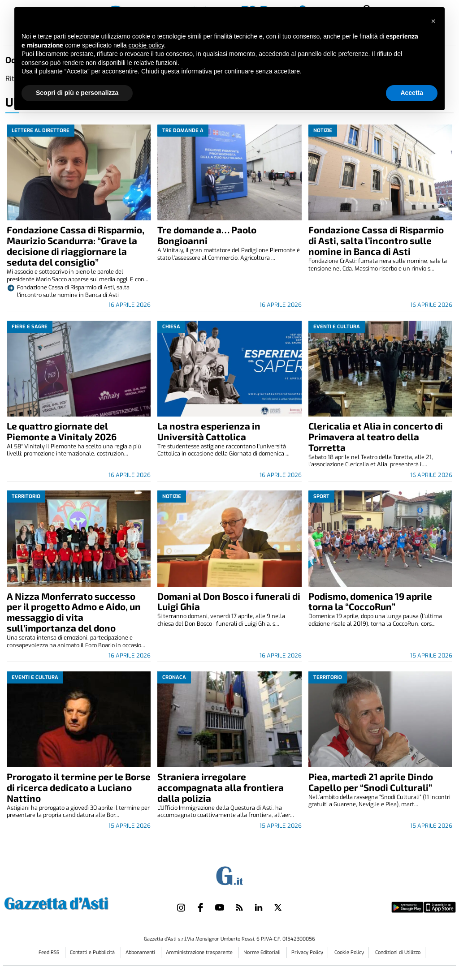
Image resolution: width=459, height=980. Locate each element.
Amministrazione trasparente (200, 952)
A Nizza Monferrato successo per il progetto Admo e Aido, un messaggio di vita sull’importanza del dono (74, 612)
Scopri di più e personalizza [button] (77, 93)
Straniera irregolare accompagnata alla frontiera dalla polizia (221, 787)
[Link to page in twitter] (278, 907)
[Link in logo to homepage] (79, 902)
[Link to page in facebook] (200, 907)
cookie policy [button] (146, 45)
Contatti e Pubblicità (93, 952)
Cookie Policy (349, 952)
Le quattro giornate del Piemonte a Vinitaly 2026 (62, 431)
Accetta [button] (412, 93)
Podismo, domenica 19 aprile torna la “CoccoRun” (370, 601)
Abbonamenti (141, 952)
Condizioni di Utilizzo (398, 952)
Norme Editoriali (263, 952)
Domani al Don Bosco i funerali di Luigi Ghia (229, 601)
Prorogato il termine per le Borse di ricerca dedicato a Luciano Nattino (79, 787)
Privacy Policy (307, 952)
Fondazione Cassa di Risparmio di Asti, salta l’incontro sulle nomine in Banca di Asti (376, 240)
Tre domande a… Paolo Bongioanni (207, 235)
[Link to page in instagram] (181, 907)
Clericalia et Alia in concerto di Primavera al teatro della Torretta (376, 436)
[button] (433, 21)
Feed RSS (50, 952)
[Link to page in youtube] (220, 907)
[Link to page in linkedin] (259, 907)
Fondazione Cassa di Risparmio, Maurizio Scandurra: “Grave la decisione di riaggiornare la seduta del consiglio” (76, 246)
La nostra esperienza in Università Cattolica (209, 431)
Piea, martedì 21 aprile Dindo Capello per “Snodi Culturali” (371, 782)
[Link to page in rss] (239, 907)
